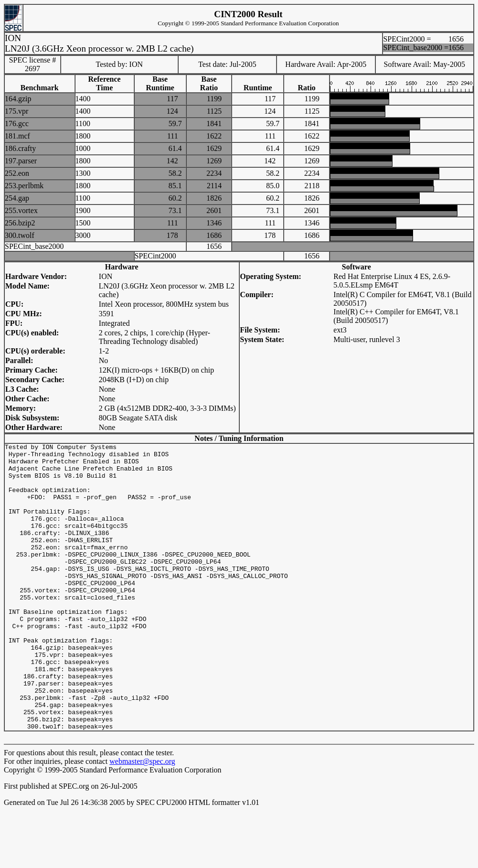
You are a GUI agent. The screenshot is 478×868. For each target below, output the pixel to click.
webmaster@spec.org (142, 819)
